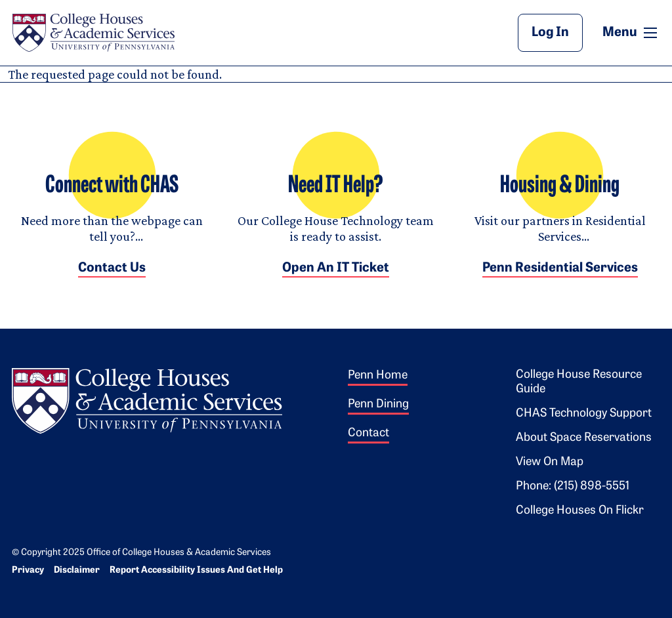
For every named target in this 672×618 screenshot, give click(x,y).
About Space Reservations (584, 438)
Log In (550, 33)
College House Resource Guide (579, 382)
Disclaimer (77, 570)
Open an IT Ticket (336, 268)
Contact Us (112, 268)
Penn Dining (378, 404)
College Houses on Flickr (580, 511)
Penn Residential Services (560, 268)
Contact (368, 433)
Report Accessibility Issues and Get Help (196, 570)
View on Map (550, 462)
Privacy (28, 570)
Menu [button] (631, 32)
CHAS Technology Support (584, 414)
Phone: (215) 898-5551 (573, 486)
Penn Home (378, 376)
